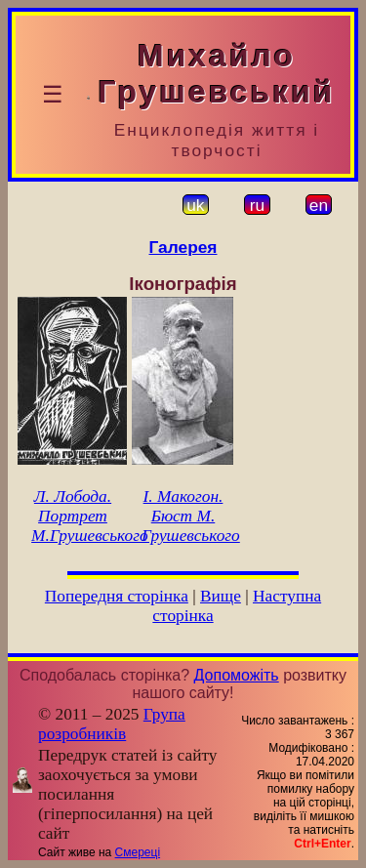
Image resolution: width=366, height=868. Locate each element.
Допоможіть (237, 675)
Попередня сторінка (117, 596)
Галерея (183, 247)
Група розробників (112, 724)
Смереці (138, 852)
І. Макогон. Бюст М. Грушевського (191, 516)
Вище (221, 596)
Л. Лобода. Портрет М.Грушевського (89, 516)
